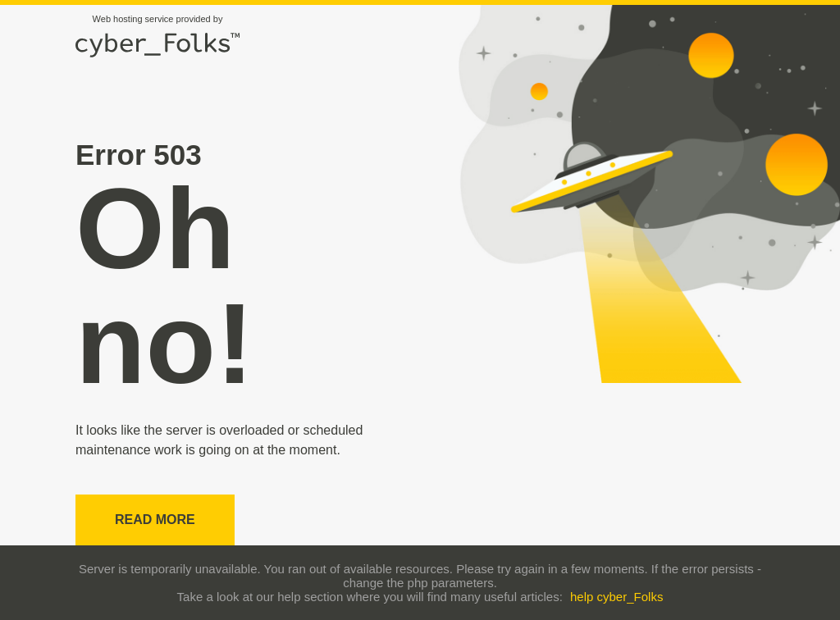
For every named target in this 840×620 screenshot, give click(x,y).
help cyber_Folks (616, 597)
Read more (155, 520)
